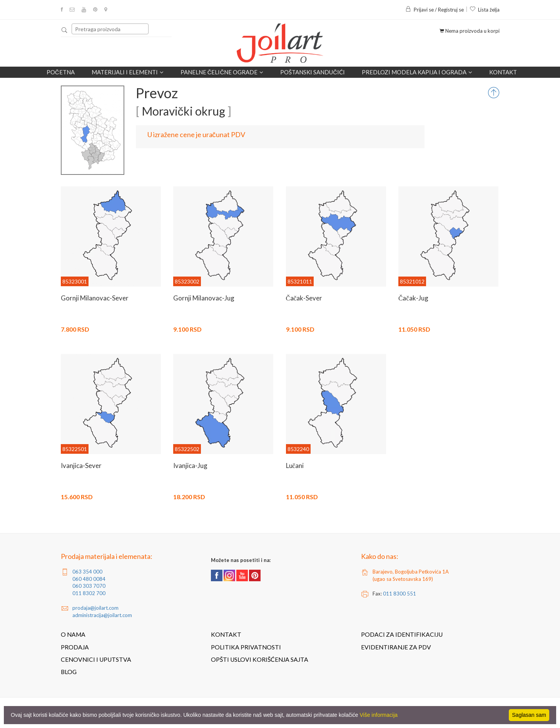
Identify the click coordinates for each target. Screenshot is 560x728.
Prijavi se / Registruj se (435, 10)
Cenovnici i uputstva (96, 659)
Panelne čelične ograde (222, 72)
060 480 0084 (89, 579)
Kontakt (503, 72)
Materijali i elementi (128, 72)
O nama (73, 634)
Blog (69, 672)
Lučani (295, 465)
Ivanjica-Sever (81, 465)
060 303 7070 (89, 586)
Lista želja (485, 10)
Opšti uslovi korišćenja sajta (260, 659)
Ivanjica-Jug (190, 465)
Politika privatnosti (246, 647)
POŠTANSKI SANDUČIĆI (313, 72)
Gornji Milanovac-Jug (204, 298)
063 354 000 (87, 572)
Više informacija (379, 715)
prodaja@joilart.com (95, 608)
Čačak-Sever (304, 298)
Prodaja (75, 647)
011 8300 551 (400, 594)
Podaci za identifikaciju (402, 634)
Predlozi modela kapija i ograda (417, 72)
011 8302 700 (89, 593)
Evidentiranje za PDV (396, 647)
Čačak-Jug (413, 298)
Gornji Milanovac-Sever (95, 298)
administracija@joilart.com (102, 615)
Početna (61, 72)
